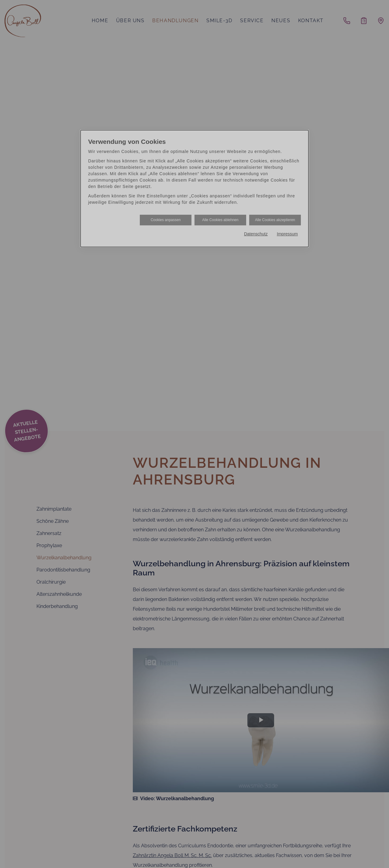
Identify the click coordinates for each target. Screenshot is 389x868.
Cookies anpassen (166, 220)
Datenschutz (256, 234)
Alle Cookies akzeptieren (275, 220)
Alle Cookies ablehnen (220, 220)
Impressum (287, 234)
